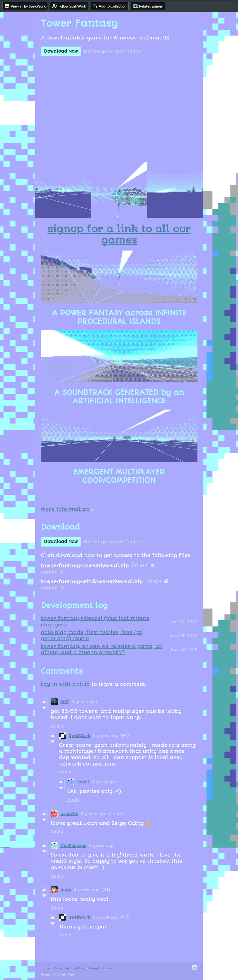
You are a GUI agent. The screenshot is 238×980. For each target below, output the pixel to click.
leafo (66, 890)
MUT (65, 702)
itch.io (45, 968)
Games (46, 974)
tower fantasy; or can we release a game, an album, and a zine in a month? (102, 649)
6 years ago (84, 702)
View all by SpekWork (70, 968)
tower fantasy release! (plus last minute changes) (95, 621)
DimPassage (73, 846)
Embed (108, 968)
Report (94, 968)
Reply (57, 726)
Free (71, 974)
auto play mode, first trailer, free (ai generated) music (91, 635)
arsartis (69, 814)
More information (68, 509)
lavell (83, 782)
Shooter (59, 974)
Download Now (61, 51)
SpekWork (79, 736)
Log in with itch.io (65, 684)
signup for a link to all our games (119, 235)
